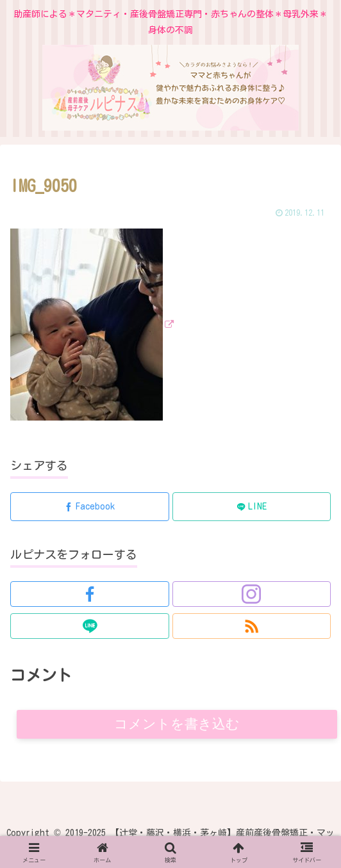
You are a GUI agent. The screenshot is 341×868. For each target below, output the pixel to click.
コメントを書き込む (177, 724)
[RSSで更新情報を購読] (252, 626)
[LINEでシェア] (252, 507)
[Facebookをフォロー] (90, 594)
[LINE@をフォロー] (90, 626)
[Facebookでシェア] (90, 507)
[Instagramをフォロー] (252, 594)
